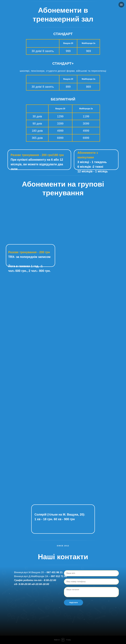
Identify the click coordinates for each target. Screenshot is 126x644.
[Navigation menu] (121, 5)
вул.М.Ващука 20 (34, 572)
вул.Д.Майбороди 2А (36, 576)
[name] (91, 573)
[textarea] (91, 592)
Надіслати (74, 602)
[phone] (91, 582)
